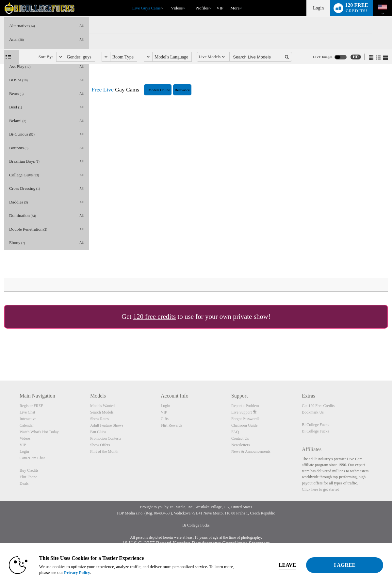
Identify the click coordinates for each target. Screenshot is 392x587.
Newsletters (241, 445)
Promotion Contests (106, 438)
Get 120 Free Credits (318, 406)
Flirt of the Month (104, 451)
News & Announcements (251, 451)
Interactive (28, 419)
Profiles (202, 8)
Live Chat (27, 412)
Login (318, 8)
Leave (287, 565)
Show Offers (100, 445)
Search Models (102, 412)
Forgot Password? (245, 419)
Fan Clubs (98, 432)
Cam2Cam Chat (32, 458)
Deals (24, 483)
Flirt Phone (28, 477)
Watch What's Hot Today (39, 432)
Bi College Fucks (315, 425)
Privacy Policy (77, 572)
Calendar (27, 425)
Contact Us (240, 438)
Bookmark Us (313, 412)
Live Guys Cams (146, 8)
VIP (220, 8)
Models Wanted (102, 406)
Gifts (165, 419)
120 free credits (155, 317)
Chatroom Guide (244, 425)
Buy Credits (29, 470)
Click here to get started (321, 489)
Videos (177, 8)
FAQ (235, 432)
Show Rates (99, 419)
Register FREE (31, 406)
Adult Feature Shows (107, 425)
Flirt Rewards (171, 425)
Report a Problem (245, 406)
